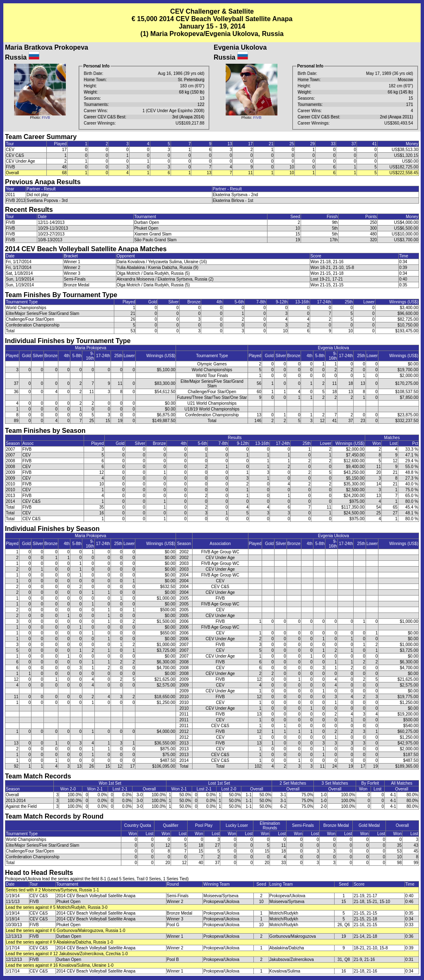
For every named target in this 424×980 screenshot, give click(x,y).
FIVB (46, 118)
